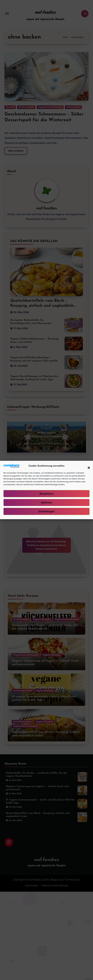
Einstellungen (46, 511)
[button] (87, 466)
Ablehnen (46, 503)
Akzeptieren (46, 494)
